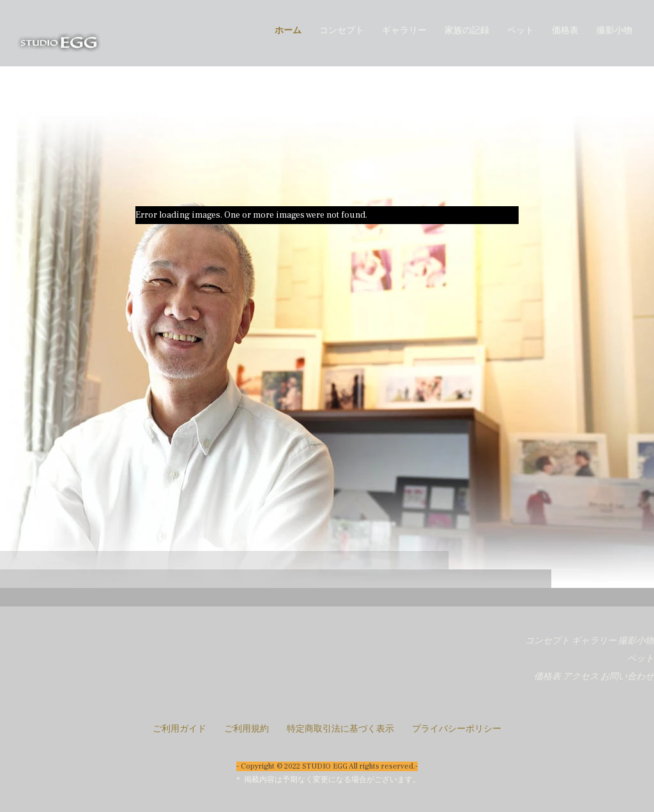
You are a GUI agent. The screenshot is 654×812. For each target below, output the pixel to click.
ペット (521, 31)
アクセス (581, 677)
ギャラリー (404, 31)
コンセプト (342, 31)
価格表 (565, 31)
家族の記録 (467, 31)
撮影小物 (614, 31)
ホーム (288, 31)
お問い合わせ (627, 677)
